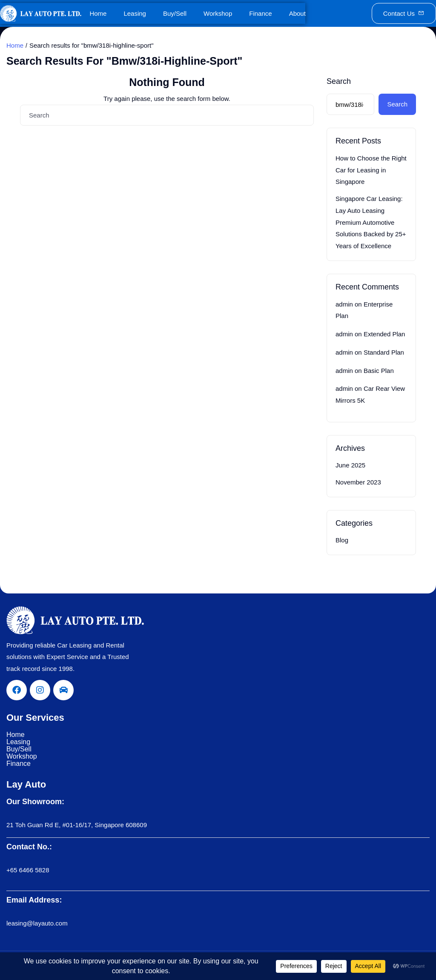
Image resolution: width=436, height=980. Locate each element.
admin (344, 304)
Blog (342, 540)
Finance (260, 13)
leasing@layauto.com (37, 923)
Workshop (218, 13)
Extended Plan (384, 334)
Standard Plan (384, 352)
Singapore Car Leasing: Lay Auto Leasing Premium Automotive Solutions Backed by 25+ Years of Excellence (371, 222)
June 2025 (350, 465)
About (297, 13)
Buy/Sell (175, 13)
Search (339, 81)
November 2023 (358, 482)
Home (98, 13)
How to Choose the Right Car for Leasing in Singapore (371, 170)
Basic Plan (379, 371)
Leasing (135, 13)
